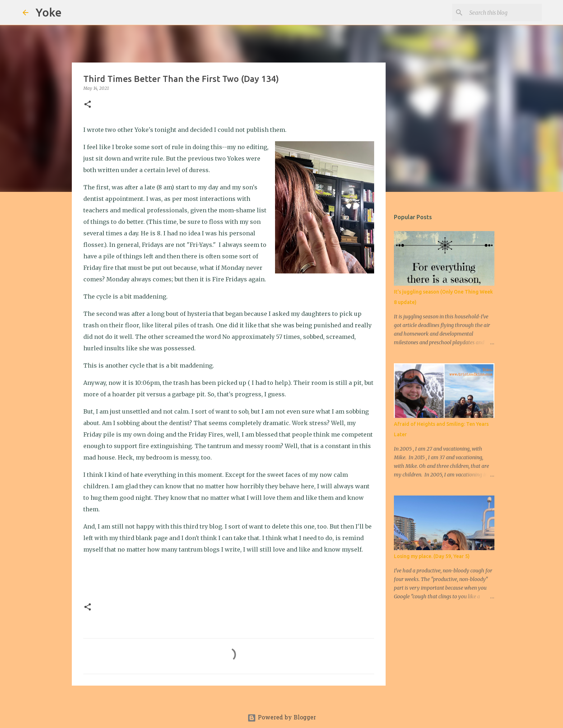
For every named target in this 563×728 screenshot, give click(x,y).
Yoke (49, 12)
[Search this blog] (504, 13)
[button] (88, 105)
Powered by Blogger (282, 718)
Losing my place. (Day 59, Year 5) (432, 556)
